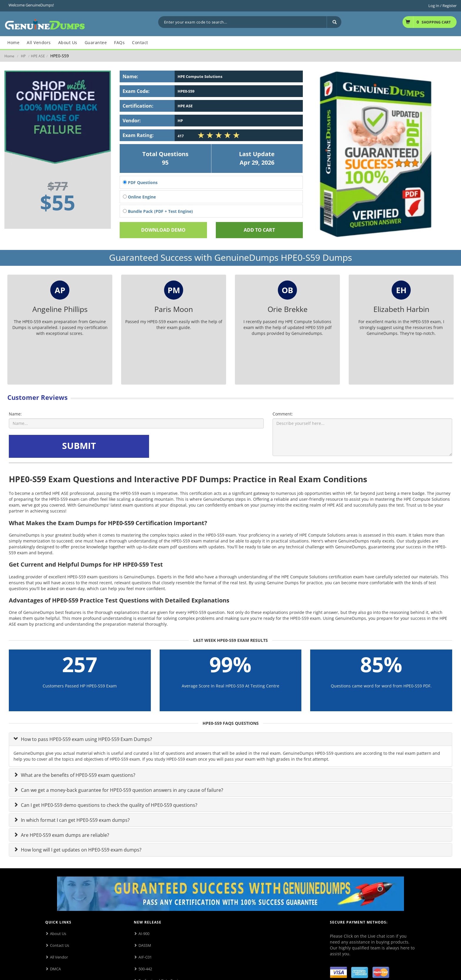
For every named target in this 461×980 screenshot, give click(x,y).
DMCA (55, 969)
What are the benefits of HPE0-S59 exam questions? (77, 775)
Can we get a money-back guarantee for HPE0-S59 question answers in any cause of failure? (121, 790)
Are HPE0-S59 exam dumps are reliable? (64, 835)
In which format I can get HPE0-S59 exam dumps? (75, 820)
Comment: (283, 414)
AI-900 (144, 934)
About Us (58, 934)
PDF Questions (140, 182)
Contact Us (60, 945)
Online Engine (139, 197)
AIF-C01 (145, 957)
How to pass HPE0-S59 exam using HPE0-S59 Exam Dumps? (86, 739)
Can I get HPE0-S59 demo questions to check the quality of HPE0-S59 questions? (108, 805)
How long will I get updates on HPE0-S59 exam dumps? (81, 850)
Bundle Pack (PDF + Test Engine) (158, 211)
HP (23, 56)
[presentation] (195, 446)
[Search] (334, 22)
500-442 (145, 969)
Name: (15, 414)
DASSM (145, 945)
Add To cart (259, 230)
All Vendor (59, 957)
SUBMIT (79, 446)
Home (9, 56)
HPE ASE (38, 56)
